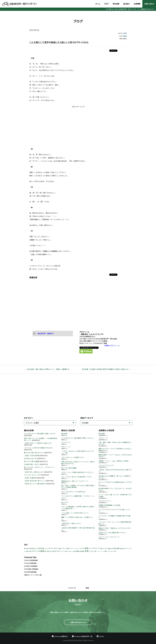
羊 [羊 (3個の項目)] (100, 549)
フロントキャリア (105, 501)
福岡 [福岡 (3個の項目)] (60, 549)
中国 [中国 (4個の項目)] (53, 551)
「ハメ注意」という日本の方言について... (75, 513)
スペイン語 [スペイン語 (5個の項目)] (63, 551)
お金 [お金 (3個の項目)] (35, 549)
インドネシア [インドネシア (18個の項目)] (94, 548)
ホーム (98, 4)
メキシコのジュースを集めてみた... (73, 457)
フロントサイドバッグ (106, 465)
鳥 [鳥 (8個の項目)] (101, 548)
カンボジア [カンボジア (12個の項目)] (55, 548)
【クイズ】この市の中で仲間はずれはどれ (38, 448)
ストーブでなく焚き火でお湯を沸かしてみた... (77, 477)
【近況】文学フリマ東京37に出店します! (38, 443)
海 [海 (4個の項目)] (27, 548)
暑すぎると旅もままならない (34, 453)
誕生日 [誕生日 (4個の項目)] (110, 548)
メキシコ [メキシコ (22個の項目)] (35, 551)
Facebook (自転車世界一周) (83, 636)
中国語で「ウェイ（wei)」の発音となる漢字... (114, 461)
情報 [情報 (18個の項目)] (87, 548)
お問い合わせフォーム (78, 622)
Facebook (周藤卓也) (61, 636)
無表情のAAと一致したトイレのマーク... (75, 481)
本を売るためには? (30, 459)
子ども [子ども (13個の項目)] (57, 551)
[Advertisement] (60, 126)
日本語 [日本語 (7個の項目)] (114, 548)
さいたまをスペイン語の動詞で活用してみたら (40, 434)
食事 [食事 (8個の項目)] (118, 548)
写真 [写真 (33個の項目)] (87, 551)
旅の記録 (116, 4)
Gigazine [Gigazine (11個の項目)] (123, 548)
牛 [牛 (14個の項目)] (50, 548)
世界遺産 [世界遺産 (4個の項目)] (82, 551)
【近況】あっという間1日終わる (35, 484)
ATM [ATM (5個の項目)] (50, 551)
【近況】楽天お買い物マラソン (35, 481)
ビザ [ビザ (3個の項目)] (104, 549)
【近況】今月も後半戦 (32, 456)
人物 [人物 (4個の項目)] (74, 551)
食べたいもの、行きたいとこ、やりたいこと (39, 467)
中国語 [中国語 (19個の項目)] (42, 551)
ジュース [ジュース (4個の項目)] (102, 551)
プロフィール (66, 447)
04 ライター (65, 502)
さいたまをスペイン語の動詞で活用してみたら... (78, 438)
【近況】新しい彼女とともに (71, 523)
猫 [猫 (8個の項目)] (105, 551)
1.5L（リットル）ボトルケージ (109, 537)
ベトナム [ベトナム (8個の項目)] (109, 551)
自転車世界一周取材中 (46, 334)
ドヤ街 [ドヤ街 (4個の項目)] (114, 551)
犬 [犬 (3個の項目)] (29, 551)
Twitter (102, 636)
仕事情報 (137, 4)
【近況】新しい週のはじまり (34, 472)
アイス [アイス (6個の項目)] (128, 548)
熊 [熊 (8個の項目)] (95, 551)
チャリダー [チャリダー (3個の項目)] (76, 549)
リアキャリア (66, 442)
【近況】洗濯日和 (30, 478)
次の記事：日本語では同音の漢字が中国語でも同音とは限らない (105, 369)
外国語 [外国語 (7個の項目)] (77, 551)
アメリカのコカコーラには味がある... (74, 492)
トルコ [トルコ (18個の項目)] (82, 548)
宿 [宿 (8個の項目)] (30, 551)
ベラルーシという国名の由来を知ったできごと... (78, 472)
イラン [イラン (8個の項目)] (71, 548)
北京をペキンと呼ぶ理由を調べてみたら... (113, 533)
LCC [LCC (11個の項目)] (106, 548)
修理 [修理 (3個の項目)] (27, 551)
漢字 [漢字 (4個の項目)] (25, 548)
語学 (125, 33)
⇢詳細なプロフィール (112, 346)
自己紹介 (126, 4)
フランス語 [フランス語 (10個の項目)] (65, 548)
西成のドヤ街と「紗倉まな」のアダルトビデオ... (115, 528)
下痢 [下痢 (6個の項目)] (47, 551)
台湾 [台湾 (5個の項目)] (30, 548)
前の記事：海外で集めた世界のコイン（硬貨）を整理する (48, 369)
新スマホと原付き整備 (32, 461)
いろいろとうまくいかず (32, 475)
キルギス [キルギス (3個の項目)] (46, 549)
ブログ (106, 4)
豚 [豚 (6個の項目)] (33, 548)
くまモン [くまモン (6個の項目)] (92, 551)
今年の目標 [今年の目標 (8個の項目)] (40, 548)
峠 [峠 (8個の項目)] (45, 551)
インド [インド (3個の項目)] (98, 551)
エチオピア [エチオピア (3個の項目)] (69, 551)
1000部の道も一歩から (32, 464)
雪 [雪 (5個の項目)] (32, 548)
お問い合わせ (149, 4)
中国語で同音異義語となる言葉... (110, 505)
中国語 (125, 36)
